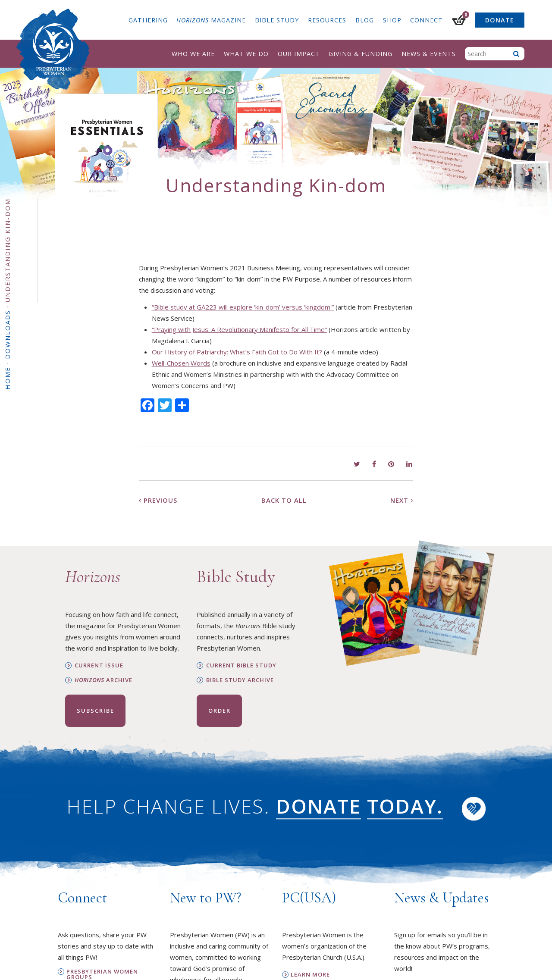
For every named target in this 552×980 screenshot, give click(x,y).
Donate (500, 20)
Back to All (284, 500)
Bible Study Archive (240, 680)
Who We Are (193, 54)
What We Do (246, 54)
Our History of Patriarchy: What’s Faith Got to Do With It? (237, 352)
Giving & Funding (361, 54)
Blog (365, 20)
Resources (327, 20)
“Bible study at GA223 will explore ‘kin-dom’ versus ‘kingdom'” (243, 307)
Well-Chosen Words (181, 363)
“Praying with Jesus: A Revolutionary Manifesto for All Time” (239, 329)
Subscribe (96, 711)
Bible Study (277, 20)
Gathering (148, 20)
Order (220, 711)
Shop (392, 20)
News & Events (429, 54)
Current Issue (99, 665)
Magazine (211, 20)
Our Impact (299, 54)
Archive (103, 680)
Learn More (310, 975)
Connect (427, 20)
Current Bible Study (241, 665)
